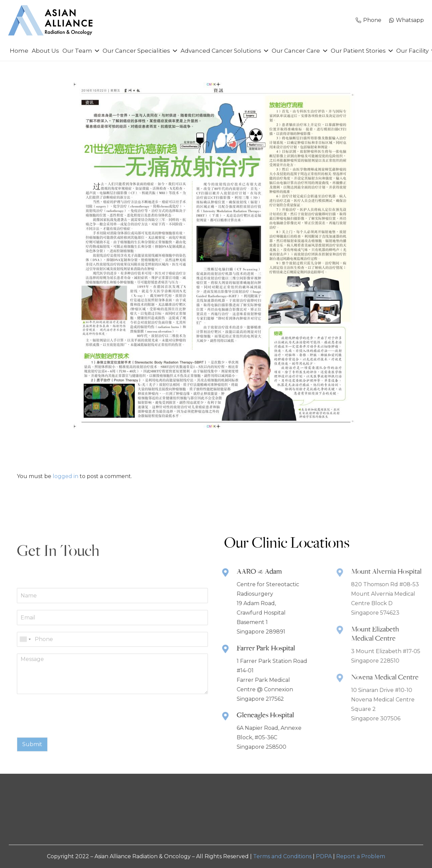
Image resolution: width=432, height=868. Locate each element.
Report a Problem (361, 856)
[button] (96, 51)
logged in (65, 476)
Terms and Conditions (282, 856)
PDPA (324, 856)
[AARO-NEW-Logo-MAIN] (50, 20)
